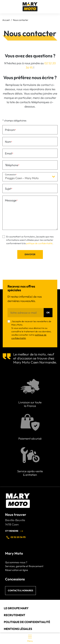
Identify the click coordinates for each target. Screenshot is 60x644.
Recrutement (15, 615)
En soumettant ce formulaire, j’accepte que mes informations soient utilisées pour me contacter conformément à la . (30, 240)
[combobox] (30, 177)
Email (9, 153)
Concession (10, 174)
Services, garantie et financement (24, 566)
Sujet (8, 189)
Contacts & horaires (20, 590)
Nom (8, 142)
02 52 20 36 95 (16, 537)
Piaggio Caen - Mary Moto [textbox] (22, 178)
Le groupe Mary (16, 608)
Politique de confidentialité (27, 622)
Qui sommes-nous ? (16, 562)
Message (11, 200)
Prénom (10, 130)
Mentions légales (18, 629)
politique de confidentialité (39, 243)
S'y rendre (14, 531)
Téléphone (12, 165)
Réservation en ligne (17, 570)
